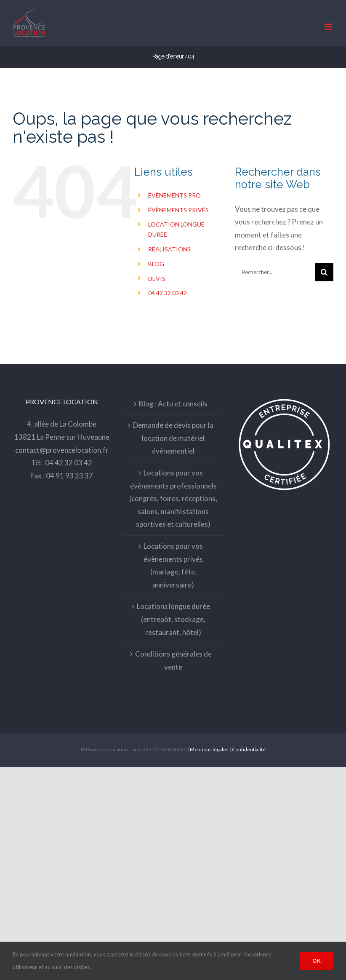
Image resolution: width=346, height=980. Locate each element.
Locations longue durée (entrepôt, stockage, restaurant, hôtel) (173, 619)
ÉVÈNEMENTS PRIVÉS (178, 210)
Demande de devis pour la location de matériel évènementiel (173, 438)
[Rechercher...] (275, 272)
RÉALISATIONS (169, 249)
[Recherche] (324, 272)
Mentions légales (209, 749)
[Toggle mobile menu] (329, 27)
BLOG (156, 264)
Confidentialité (249, 749)
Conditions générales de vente (173, 660)
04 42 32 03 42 (168, 293)
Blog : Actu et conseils (173, 404)
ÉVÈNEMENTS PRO (174, 195)
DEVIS (157, 279)
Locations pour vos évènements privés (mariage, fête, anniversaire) (173, 565)
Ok (317, 961)
